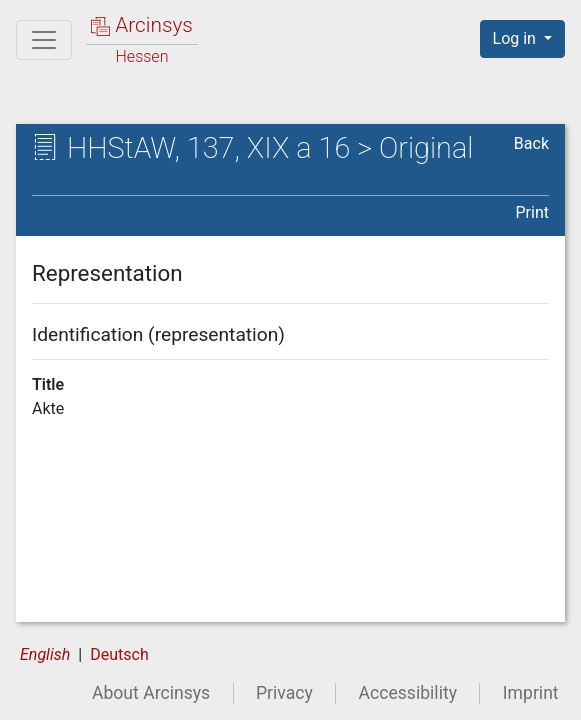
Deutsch (119, 654)
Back (531, 143)
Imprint (531, 693)
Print (532, 212)
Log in (516, 38)
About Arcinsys (151, 693)
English (45, 654)
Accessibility (408, 693)
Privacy (284, 693)
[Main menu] (44, 40)
